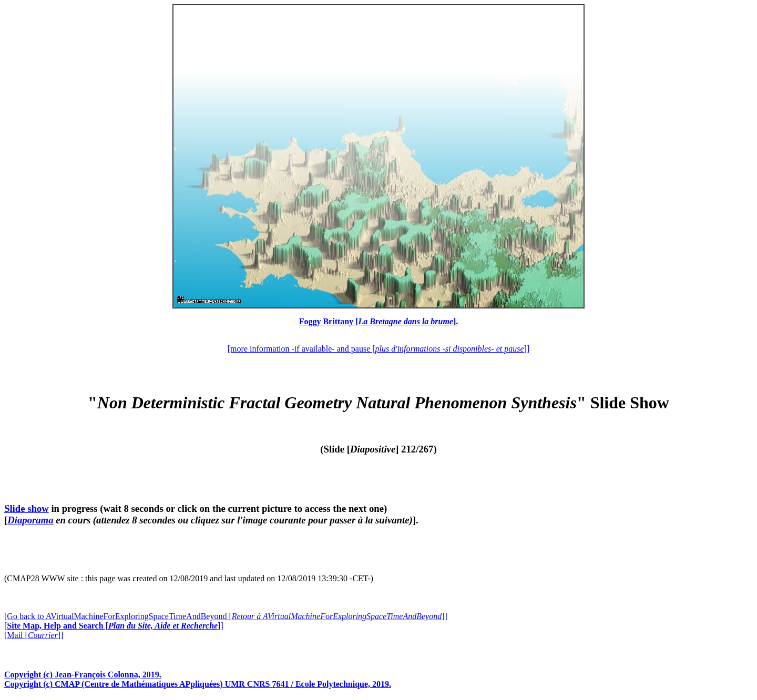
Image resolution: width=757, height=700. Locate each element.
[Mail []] (34, 635)
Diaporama (30, 520)
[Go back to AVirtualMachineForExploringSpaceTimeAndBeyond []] (226, 616)
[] (114, 626)
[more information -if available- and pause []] (378, 349)
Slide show (27, 508)
